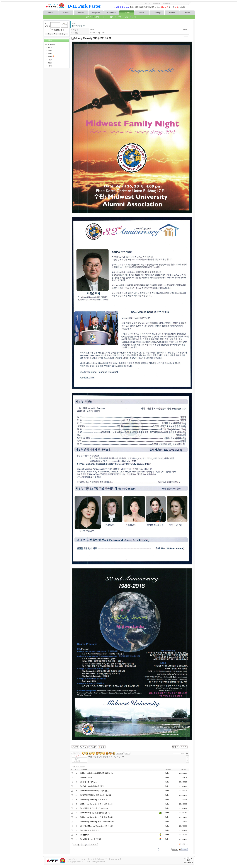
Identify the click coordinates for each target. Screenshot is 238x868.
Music (142, 13)
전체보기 (51, 44)
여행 (119, 17)
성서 (97, 17)
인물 (127, 17)
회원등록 (157, 3)
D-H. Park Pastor (84, 6)
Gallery (127, 13)
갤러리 (89, 17)
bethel (92, 30)
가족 (134, 17)
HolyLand (96, 13)
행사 (112, 17)
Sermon (172, 13)
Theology (157, 13)
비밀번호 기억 (58, 30)
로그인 (148, 3)
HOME (51, 13)
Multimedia (111, 13)
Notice (187, 13)
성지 (104, 17)
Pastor (66, 13)
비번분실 (167, 3)
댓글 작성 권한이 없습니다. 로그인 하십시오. (137, 759)
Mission (81, 13)
